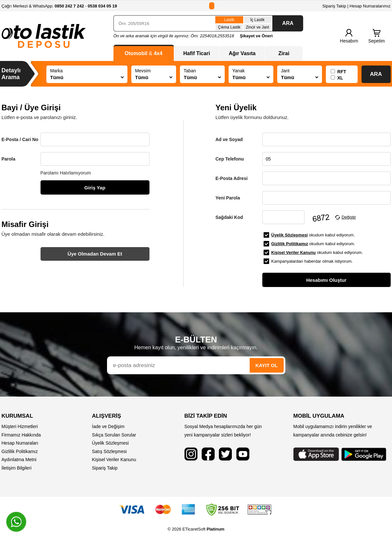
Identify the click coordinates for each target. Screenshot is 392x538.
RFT (342, 72)
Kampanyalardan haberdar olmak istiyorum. (312, 261)
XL (340, 78)
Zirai (284, 53)
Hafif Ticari (196, 53)
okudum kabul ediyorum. (313, 235)
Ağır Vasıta (242, 53)
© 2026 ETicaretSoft (196, 529)
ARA (288, 23)
